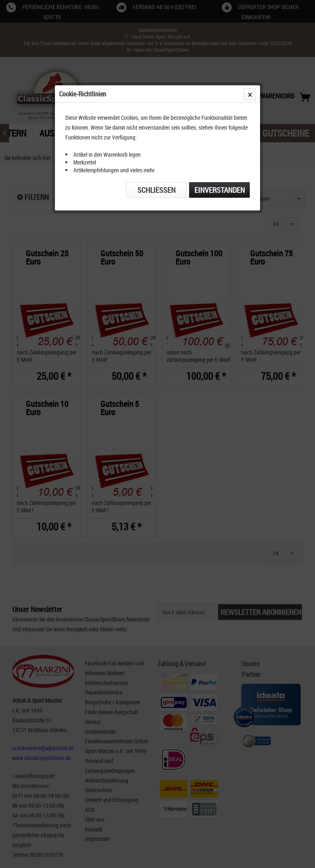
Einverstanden (220, 190)
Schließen (156, 190)
